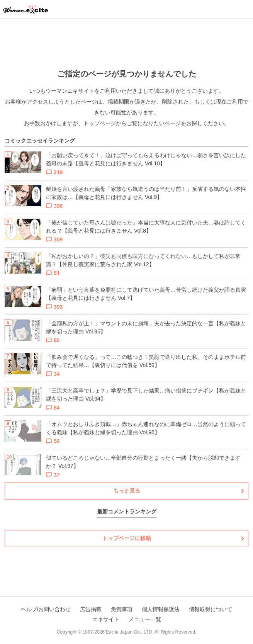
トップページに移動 (127, 538)
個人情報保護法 (161, 609)
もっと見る (127, 491)
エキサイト (106, 619)
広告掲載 (91, 609)
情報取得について (211, 609)
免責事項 (122, 609)
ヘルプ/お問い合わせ (46, 609)
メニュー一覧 (145, 619)
